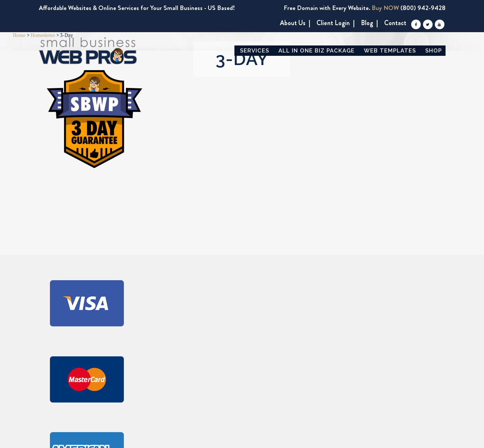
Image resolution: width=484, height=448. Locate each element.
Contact (395, 23)
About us (293, 23)
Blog (367, 23)
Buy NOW (385, 8)
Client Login (333, 23)
